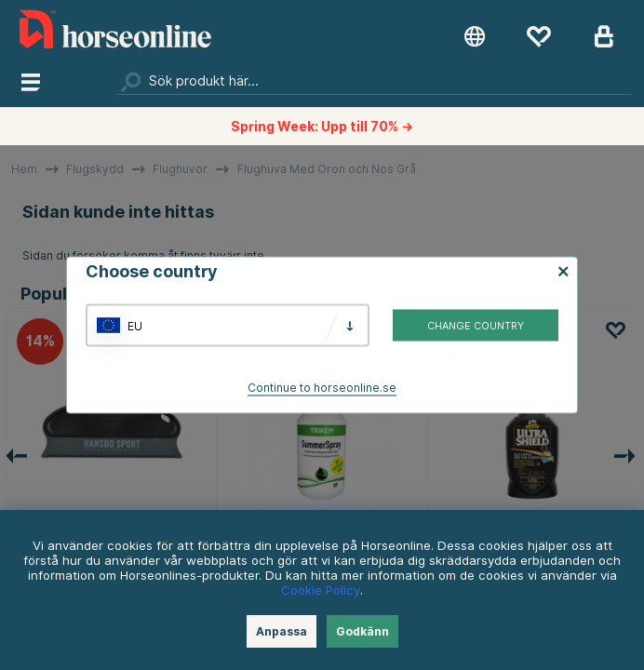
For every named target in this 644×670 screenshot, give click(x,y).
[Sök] (374, 81)
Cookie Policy (321, 590)
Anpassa (282, 631)
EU (135, 325)
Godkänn (362, 631)
